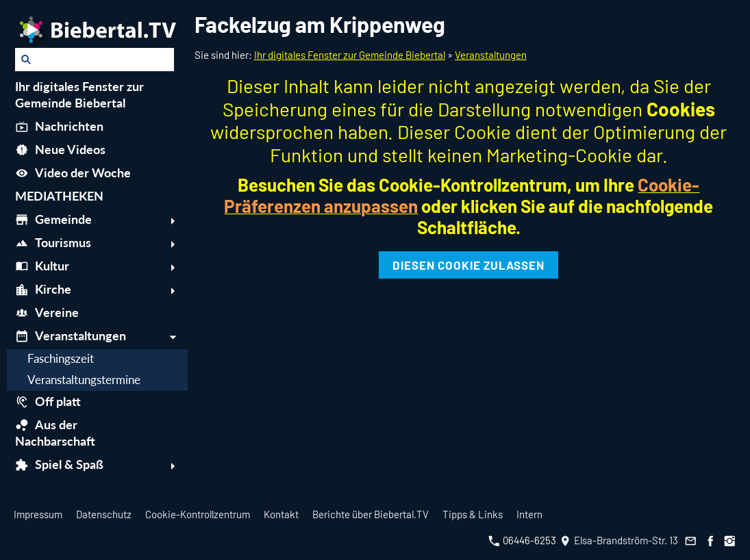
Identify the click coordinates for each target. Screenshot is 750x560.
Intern (529, 514)
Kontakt (281, 514)
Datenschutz (104, 514)
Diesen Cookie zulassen (468, 265)
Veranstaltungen (491, 55)
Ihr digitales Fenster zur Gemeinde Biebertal (350, 55)
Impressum (38, 514)
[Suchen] (95, 60)
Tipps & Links (473, 514)
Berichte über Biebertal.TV (371, 514)
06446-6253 (522, 540)
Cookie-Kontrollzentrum (198, 514)
